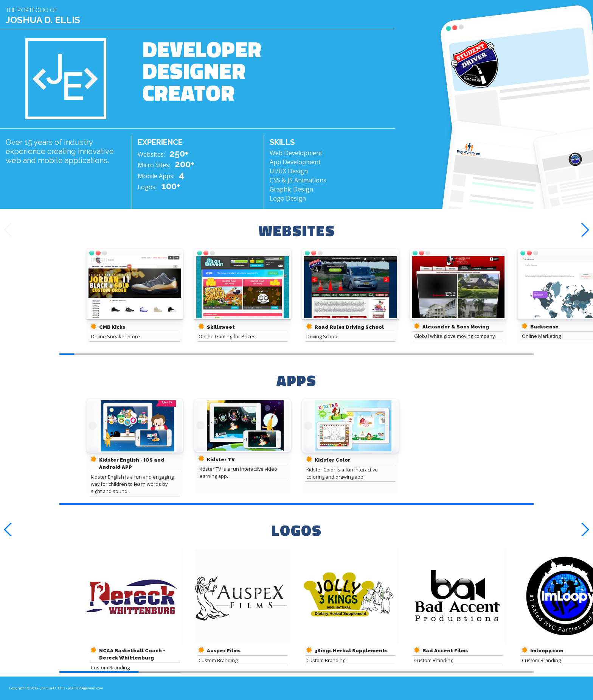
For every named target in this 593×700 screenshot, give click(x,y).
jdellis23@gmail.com (86, 688)
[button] (584, 230)
